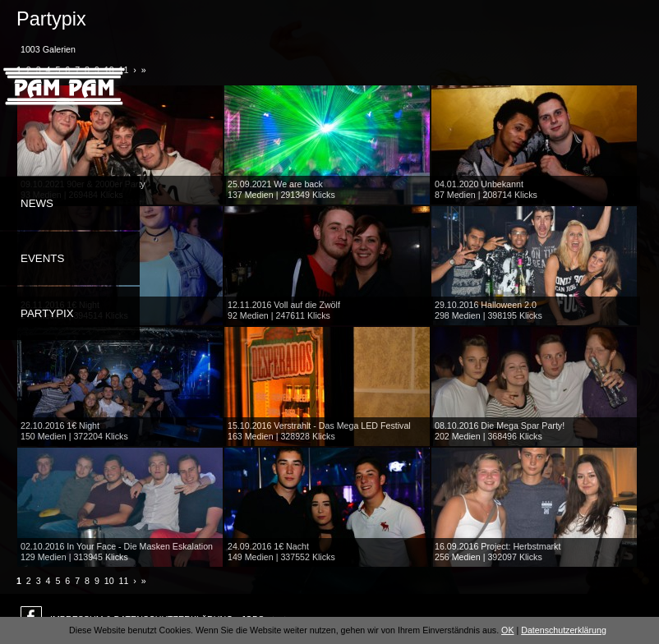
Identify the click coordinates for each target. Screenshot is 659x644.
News (37, 203)
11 (124, 581)
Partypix (47, 313)
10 (109, 581)
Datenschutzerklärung (564, 630)
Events (42, 258)
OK (507, 630)
